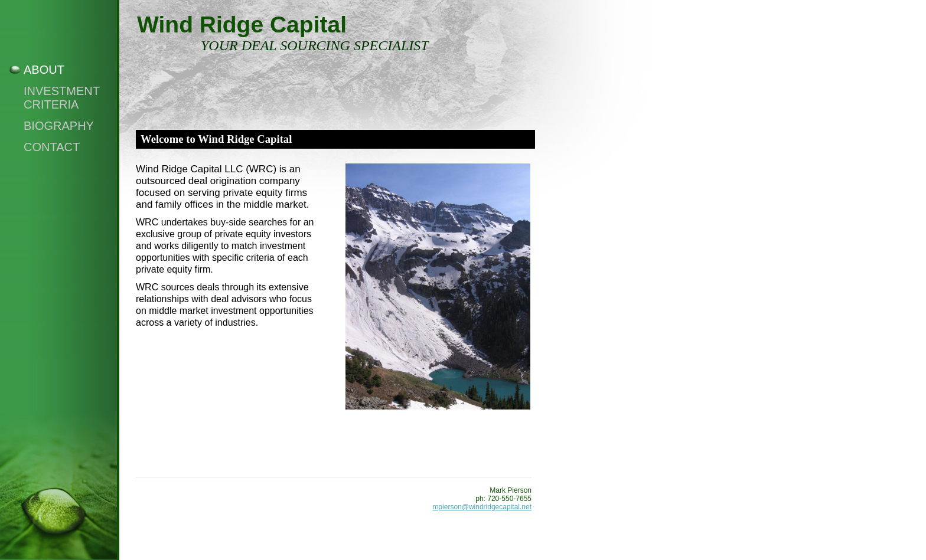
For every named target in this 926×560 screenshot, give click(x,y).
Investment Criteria (62, 98)
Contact (52, 147)
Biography (59, 126)
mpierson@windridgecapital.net (482, 507)
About (44, 70)
